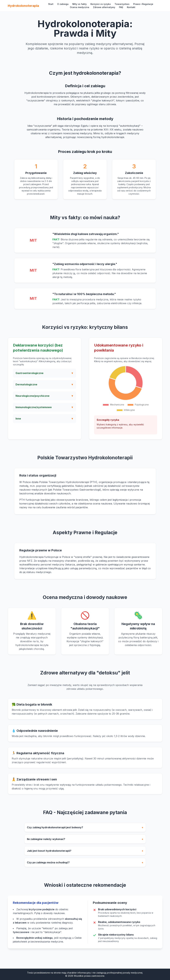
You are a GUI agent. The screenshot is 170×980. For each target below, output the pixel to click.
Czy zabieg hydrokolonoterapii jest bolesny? (85, 830)
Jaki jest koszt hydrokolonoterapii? (85, 853)
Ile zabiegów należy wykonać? (85, 842)
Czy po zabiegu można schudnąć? (85, 865)
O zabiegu (63, 4)
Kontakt (131, 7)
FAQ (121, 7)
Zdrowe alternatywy (104, 7)
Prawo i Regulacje (143, 4)
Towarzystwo (122, 4)
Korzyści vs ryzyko (101, 4)
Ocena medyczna (80, 7)
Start (51, 4)
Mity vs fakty (80, 4)
